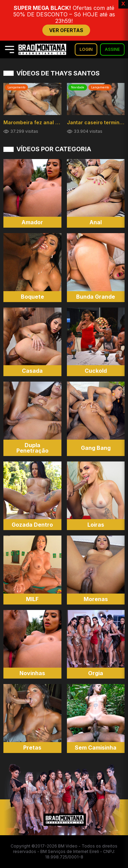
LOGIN (86, 49)
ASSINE (112, 49)
